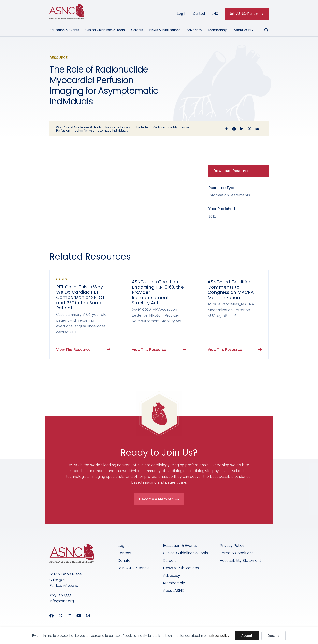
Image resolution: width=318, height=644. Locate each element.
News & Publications (165, 30)
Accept (247, 636)
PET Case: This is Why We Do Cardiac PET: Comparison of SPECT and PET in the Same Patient (80, 297)
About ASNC (243, 30)
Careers (137, 30)
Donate (124, 561)
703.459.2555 (60, 595)
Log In (182, 14)
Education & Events (64, 30)
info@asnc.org (62, 601)
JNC (215, 14)
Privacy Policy (232, 546)
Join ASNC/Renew (244, 14)
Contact (199, 14)
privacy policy (219, 636)
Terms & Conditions (237, 553)
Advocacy (194, 30)
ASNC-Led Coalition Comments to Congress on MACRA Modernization (231, 290)
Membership (218, 30)
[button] (264, 30)
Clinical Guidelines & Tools (105, 30)
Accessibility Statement (240, 561)
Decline (274, 636)
